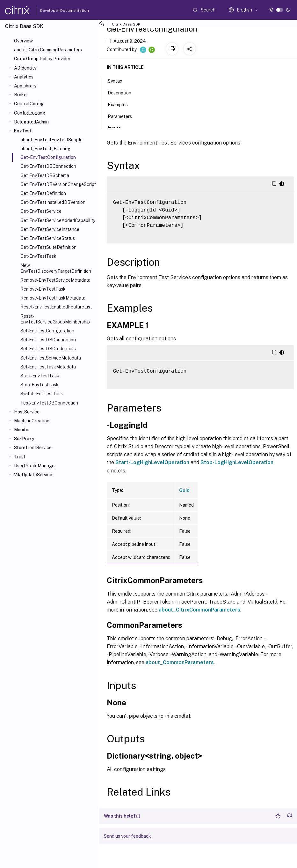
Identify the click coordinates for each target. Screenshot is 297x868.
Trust (20, 457)
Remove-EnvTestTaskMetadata (53, 298)
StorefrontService (33, 448)
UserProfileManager (35, 466)
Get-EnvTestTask (38, 256)
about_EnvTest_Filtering (45, 149)
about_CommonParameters (180, 662)
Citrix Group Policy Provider (42, 59)
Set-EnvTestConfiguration (47, 331)
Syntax (119, 80)
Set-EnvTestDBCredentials (48, 349)
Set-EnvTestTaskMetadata (48, 367)
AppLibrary (25, 86)
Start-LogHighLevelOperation (152, 462)
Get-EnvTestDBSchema (45, 175)
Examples (121, 104)
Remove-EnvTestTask (43, 289)
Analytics (24, 77)
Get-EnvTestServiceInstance (50, 229)
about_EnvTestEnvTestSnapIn (51, 140)
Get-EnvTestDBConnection (48, 166)
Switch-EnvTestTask (42, 394)
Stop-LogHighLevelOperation (237, 462)
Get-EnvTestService (41, 211)
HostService (27, 412)
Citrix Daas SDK (126, 24)
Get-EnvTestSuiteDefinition (48, 247)
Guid (184, 490)
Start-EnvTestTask (40, 376)
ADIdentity (25, 68)
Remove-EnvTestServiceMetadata (55, 280)
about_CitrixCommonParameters (48, 50)
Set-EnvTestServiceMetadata (51, 358)
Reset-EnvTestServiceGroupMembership (55, 319)
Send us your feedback (127, 836)
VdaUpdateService (33, 475)
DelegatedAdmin (31, 122)
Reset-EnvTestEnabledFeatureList (56, 307)
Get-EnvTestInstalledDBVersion (53, 202)
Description (123, 92)
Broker (21, 95)
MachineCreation (32, 421)
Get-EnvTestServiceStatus (48, 238)
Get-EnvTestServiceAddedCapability (58, 220)
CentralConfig (29, 104)
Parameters (123, 116)
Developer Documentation (54, 11)
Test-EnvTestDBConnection (49, 403)
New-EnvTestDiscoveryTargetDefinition (56, 268)
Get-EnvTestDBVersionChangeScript (58, 184)
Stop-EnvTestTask (40, 385)
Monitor (22, 430)
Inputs (118, 128)
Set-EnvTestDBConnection (48, 340)
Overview (23, 41)
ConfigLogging (30, 113)
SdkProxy (24, 439)
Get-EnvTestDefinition (43, 193)
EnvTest (23, 131)
